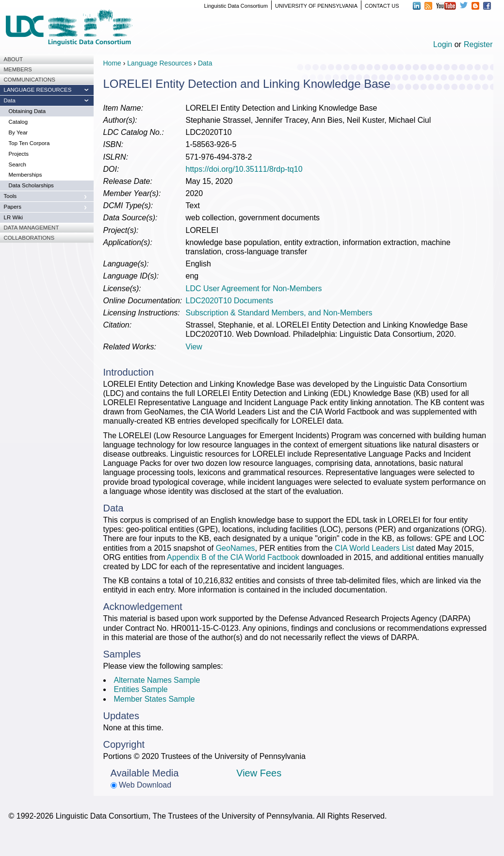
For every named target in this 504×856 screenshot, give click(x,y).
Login (443, 44)
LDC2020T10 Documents (230, 301)
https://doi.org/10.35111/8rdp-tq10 (244, 169)
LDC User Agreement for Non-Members (254, 288)
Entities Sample (141, 689)
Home (112, 63)
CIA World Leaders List (374, 548)
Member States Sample (154, 699)
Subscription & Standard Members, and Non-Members (279, 313)
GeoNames (236, 548)
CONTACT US (382, 6)
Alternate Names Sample (157, 680)
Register (478, 44)
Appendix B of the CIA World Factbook (233, 557)
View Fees (259, 773)
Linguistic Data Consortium (236, 6)
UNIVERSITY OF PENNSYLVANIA (316, 6)
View (194, 347)
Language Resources (159, 63)
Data (205, 63)
